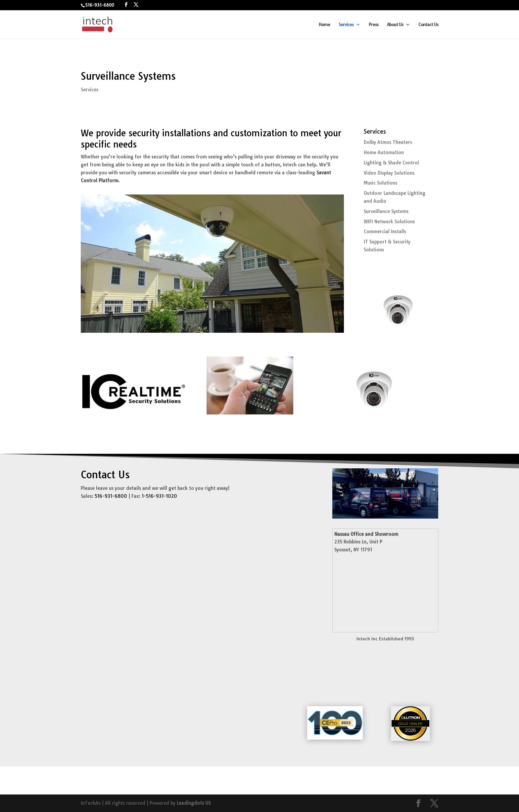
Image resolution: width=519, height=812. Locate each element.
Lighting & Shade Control (391, 163)
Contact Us (428, 25)
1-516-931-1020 (159, 496)
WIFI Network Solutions (389, 222)
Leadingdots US (194, 803)
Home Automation (384, 152)
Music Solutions (380, 183)
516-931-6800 (100, 5)
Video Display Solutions (389, 173)
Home (324, 25)
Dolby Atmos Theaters (388, 142)
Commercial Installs (385, 232)
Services (346, 25)
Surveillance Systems (386, 211)
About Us (395, 25)
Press (374, 25)
